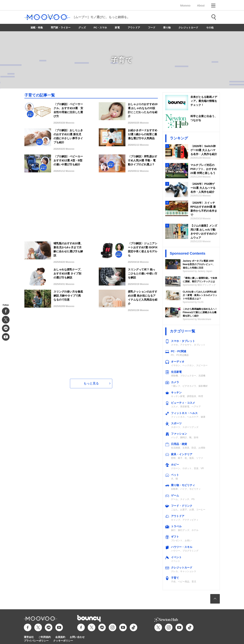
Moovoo (185, 5)
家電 (117, 28)
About (201, 5)
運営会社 (29, 637)
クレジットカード (188, 28)
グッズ (82, 28)
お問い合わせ (77, 637)
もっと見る (91, 383)
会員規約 (60, 637)
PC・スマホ (100, 28)
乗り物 (167, 28)
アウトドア (134, 28)
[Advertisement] (91, 209)
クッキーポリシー (63, 641)
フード (152, 28)
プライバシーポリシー (36, 641)
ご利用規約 (45, 637)
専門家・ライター (61, 28)
